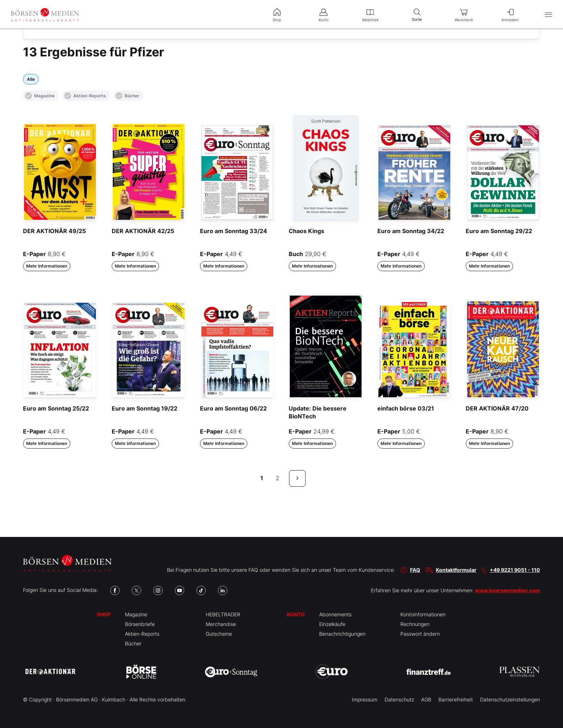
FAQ (415, 570)
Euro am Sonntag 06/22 (233, 408)
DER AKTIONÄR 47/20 (497, 408)
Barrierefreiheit (456, 699)
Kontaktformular (456, 570)
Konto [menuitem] (324, 14)
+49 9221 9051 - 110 (515, 570)
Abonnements (335, 614)
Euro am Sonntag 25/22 (56, 408)
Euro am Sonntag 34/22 (411, 231)
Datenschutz (399, 699)
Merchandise (221, 624)
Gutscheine (219, 634)
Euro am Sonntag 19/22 (145, 408)
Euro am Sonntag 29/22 (499, 231)
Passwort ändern (420, 634)
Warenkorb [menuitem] (464, 14)
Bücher (127, 96)
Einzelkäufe (332, 624)
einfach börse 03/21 (406, 408)
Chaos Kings (306, 231)
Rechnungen (415, 624)
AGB (426, 699)
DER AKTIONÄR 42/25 (143, 231)
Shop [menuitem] (277, 14)
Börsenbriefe (140, 624)
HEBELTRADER (223, 614)
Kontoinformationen (423, 614)
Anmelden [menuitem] (510, 14)
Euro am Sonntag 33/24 (234, 231)
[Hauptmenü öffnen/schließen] (548, 15)
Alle (31, 79)
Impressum (365, 699)
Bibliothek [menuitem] (370, 14)
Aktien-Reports (85, 96)
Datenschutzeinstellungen (510, 699)
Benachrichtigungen (342, 634)
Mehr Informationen (47, 266)
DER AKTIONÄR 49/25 (54, 231)
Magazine (40, 96)
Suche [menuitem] (417, 14)
